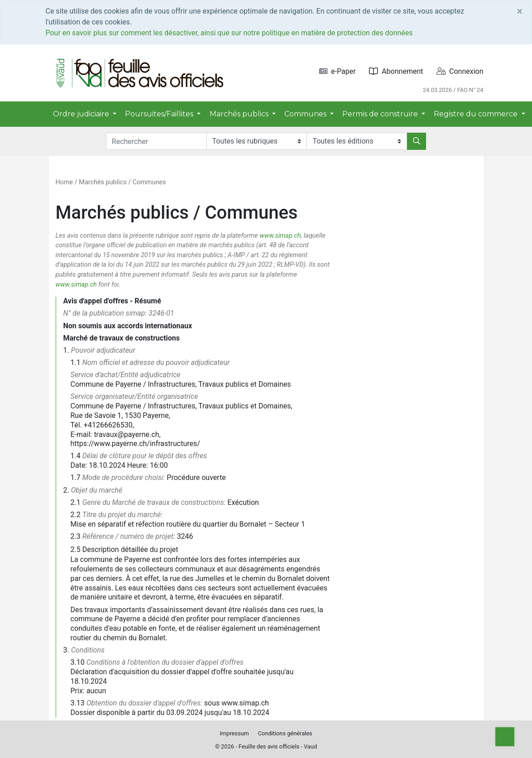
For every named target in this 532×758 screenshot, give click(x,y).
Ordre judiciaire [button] (82, 114)
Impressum (234, 733)
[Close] (520, 11)
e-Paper (338, 71)
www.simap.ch (280, 236)
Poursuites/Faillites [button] (160, 114)
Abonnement (396, 71)
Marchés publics (103, 182)
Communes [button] (306, 114)
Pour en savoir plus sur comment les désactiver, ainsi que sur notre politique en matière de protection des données (229, 33)
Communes (149, 182)
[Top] (505, 737)
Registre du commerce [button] (477, 114)
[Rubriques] (257, 141)
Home (65, 182)
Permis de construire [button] (381, 114)
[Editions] (357, 141)
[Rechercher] (417, 141)
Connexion (460, 71)
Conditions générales (285, 733)
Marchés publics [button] (240, 114)
